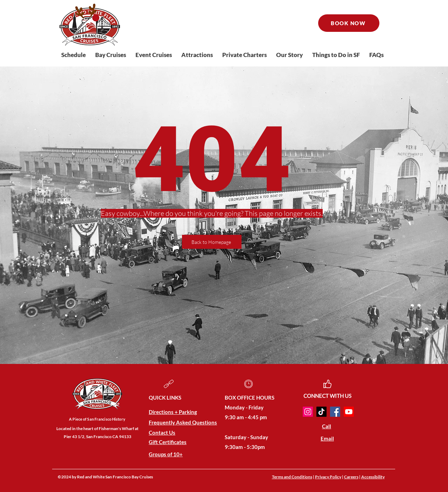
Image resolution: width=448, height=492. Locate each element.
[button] (112, 55)
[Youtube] (349, 412)
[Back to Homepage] (212, 242)
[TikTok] (321, 412)
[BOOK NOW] (349, 23)
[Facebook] (335, 412)
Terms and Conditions (292, 477)
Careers (351, 477)
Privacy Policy (328, 477)
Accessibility (373, 477)
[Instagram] (308, 412)
